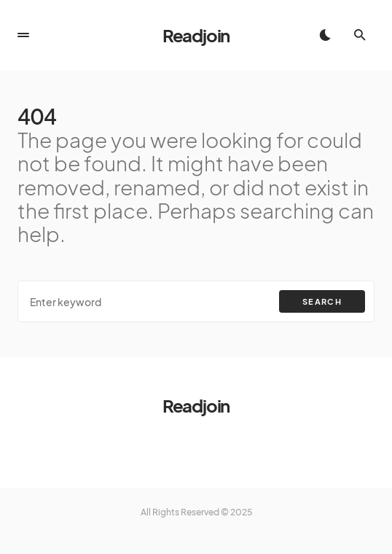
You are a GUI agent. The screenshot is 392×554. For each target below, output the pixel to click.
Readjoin (196, 35)
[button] (23, 35)
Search (322, 301)
